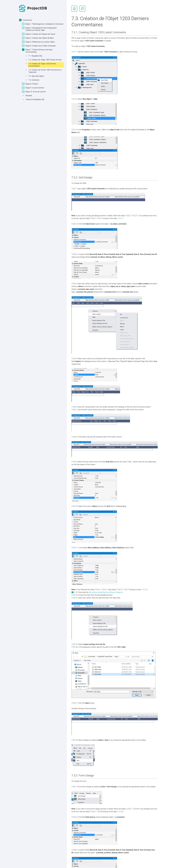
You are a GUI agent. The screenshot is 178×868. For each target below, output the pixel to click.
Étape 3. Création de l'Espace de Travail (40, 34)
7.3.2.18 (144, 590)
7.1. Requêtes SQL (35, 56)
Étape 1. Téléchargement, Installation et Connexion (44, 24)
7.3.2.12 (120, 218)
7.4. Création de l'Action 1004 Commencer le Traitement (45, 71)
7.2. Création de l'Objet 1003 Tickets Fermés (45, 60)
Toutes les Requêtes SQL (35, 99)
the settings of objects (114, 592)
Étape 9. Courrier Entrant (35, 88)
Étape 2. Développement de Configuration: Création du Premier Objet (41, 29)
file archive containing (97, 592)
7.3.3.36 (120, 812)
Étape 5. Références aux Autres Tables (40, 42)
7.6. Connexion (34, 80)
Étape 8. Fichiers (31, 84)
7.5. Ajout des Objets (36, 76)
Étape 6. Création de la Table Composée (40, 46)
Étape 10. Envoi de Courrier (35, 92)
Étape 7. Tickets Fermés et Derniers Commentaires (39, 51)
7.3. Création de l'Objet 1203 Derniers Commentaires (42, 65)
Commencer (27, 20)
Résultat (29, 96)
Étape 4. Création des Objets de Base (39, 38)
